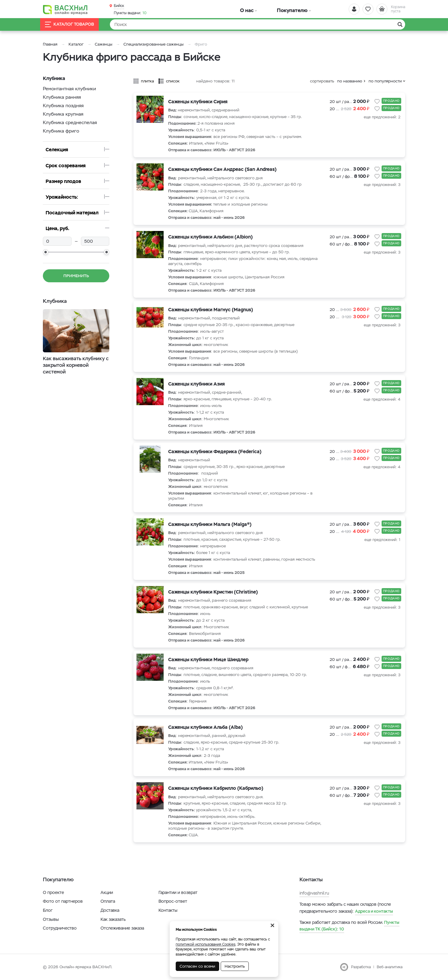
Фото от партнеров (63, 901)
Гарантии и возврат (178, 892)
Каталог (76, 44)
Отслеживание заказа (122, 928)
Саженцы (104, 44)
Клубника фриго (61, 131)
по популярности (385, 81)
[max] (95, 241)
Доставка (110, 910)
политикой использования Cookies (206, 944)
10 (130, 12)
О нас (240, 9)
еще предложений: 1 (382, 540)
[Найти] (258, 24)
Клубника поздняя (63, 106)
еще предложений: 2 (382, 117)
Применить (76, 276)
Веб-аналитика (390, 967)
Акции (107, 892)
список (173, 81)
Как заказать (113, 919)
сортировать (322, 81)
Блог (48, 910)
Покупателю (270, 9)
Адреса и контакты (374, 911)
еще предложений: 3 (382, 185)
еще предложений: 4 (382, 399)
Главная (50, 44)
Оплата (108, 901)
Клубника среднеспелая (70, 122)
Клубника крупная (63, 114)
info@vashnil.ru (314, 893)
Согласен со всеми (197, 966)
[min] (57, 241)
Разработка (361, 967)
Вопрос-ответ (173, 901)
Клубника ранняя (62, 97)
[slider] (46, 252)
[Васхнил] (70, 9)
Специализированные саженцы (154, 44)
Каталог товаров (74, 25)
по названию (350, 81)
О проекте (53, 892)
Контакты (168, 910)
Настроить (235, 966)
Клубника (56, 301)
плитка (147, 81)
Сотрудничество (60, 928)
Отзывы (51, 919)
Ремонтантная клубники (69, 89)
